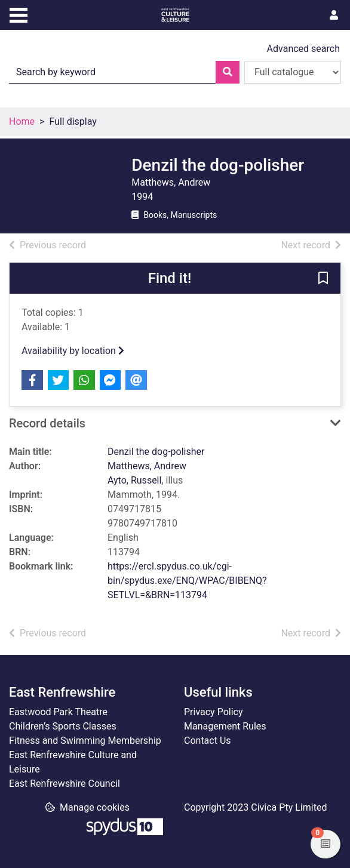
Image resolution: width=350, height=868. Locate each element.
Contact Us (208, 741)
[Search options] (293, 72)
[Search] (228, 72)
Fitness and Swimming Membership (85, 741)
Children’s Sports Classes (63, 726)
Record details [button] (47, 423)
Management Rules (225, 726)
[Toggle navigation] (19, 14)
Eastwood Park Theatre (58, 712)
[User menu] (334, 16)
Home (22, 121)
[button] (323, 279)
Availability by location (73, 351)
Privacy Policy (214, 712)
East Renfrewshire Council (65, 784)
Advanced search (303, 49)
